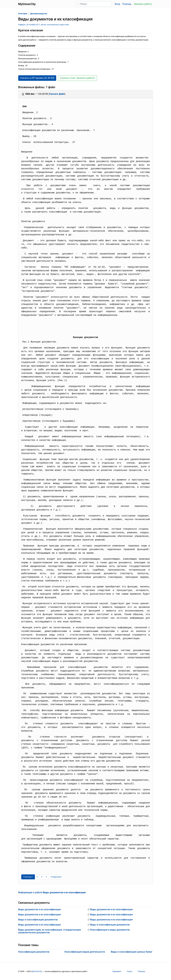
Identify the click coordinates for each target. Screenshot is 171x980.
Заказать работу (143, 4)
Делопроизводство (39, 14)
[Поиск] (94, 4)
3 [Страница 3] (42, 877)
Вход (117, 4)
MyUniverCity (37, 971)
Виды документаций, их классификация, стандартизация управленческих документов (50, 931)
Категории (23, 14)
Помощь (127, 4)
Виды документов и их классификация (40, 909)
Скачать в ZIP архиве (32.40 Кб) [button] (37, 78)
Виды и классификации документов (38, 920)
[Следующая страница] (56, 877)
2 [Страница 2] (37, 877)
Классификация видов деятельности (85, 952)
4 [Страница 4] (46, 877)
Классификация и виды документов (110, 930)
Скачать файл (57, 94)
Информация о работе (52, 892)
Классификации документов (34, 952)
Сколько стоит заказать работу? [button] (77, 78)
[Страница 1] (28, 877)
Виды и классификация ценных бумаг (132, 952)
